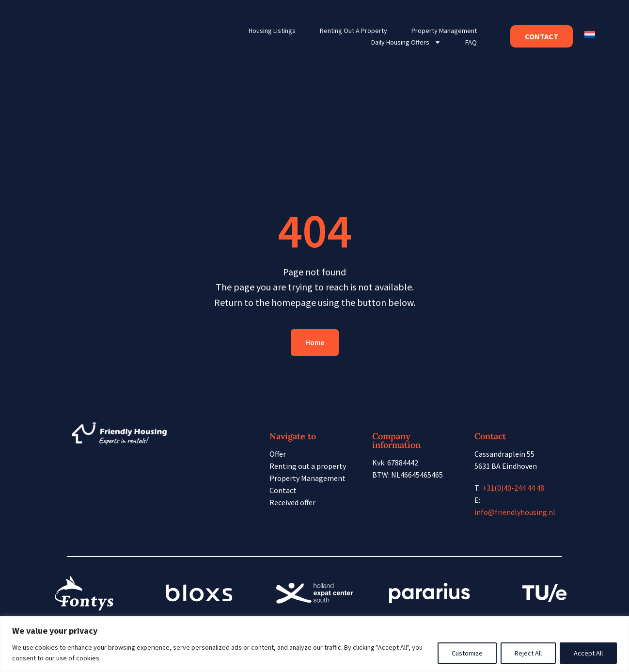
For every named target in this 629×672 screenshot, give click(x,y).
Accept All (588, 653)
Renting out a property (354, 31)
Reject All (528, 653)
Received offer (292, 502)
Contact (283, 490)
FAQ (471, 42)
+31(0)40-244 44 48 (513, 488)
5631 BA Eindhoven (506, 466)
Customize (467, 653)
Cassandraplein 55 (504, 454)
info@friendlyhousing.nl (515, 512)
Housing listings (272, 31)
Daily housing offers (406, 42)
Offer (278, 454)
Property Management (444, 31)
